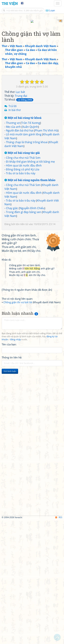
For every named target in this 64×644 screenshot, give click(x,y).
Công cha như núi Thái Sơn (23, 218)
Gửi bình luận (10, 495)
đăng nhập (16, 463)
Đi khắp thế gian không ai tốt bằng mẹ (30, 222)
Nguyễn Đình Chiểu (32, 269)
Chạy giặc (12, 269)
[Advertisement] (32, 51)
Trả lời (13, 166)
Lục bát (20, 152)
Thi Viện (10, 3)
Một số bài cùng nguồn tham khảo (30, 240)
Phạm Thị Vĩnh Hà (46, 191)
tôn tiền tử (22, 284)
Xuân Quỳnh (30, 187)
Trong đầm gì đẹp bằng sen (24, 272)
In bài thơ (15, 170)
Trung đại (21, 156)
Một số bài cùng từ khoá (23, 178)
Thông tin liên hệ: (12, 481)
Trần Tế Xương (31, 183)
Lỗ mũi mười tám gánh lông (24, 195)
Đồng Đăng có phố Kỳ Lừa (23, 230)
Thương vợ (13, 183)
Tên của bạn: (9, 468)
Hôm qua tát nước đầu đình (24, 226)
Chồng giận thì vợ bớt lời (18, 426)
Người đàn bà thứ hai (20, 191)
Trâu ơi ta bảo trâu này (21, 234)
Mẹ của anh (13, 187)
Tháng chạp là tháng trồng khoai (27, 202)
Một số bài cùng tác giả (22, 213)
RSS (59, 641)
